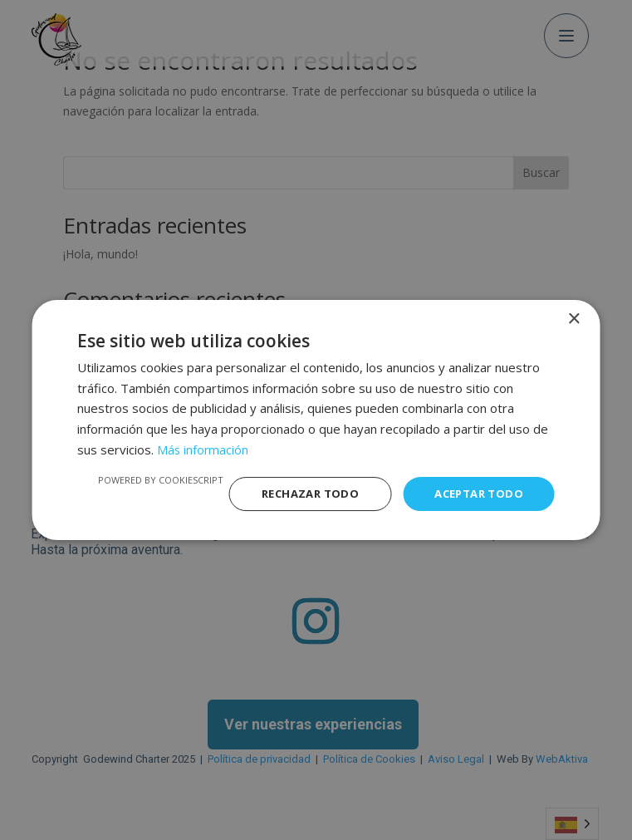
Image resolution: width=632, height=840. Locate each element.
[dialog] (316, 420)
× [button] (573, 318)
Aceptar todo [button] (475, 493)
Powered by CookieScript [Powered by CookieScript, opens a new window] (147, 478)
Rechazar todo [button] (299, 493)
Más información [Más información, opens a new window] (203, 448)
